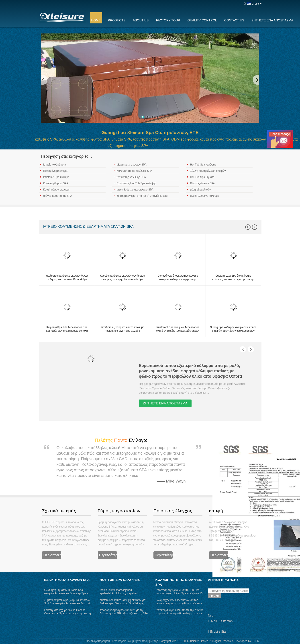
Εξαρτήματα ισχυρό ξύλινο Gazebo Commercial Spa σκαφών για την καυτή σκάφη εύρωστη (68, 613)
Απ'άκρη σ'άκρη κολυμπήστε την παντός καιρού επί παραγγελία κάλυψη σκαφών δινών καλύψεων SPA (180, 613)
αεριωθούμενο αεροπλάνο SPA (135, 190)
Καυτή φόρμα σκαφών (56, 190)
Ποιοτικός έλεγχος (173, 511)
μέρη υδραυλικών (201, 190)
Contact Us (234, 20)
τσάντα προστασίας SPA (58, 196)
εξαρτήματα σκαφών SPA (132, 165)
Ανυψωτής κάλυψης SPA (131, 177)
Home (96, 20)
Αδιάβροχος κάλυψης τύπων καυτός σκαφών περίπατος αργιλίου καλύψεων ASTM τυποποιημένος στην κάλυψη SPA (179, 605)
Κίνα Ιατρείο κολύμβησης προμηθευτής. (136, 641)
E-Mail (212, 621)
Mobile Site (217, 632)
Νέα (211, 615)
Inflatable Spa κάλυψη (56, 177)
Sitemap (227, 621)
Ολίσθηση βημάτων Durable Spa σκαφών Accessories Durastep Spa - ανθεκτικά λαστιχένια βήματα (66, 593)
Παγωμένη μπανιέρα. (56, 171)
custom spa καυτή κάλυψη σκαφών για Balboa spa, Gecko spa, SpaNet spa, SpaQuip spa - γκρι (123, 603)
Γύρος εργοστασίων (119, 511)
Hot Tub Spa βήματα (202, 177)
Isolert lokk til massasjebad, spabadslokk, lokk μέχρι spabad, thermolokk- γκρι (119, 593)
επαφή (216, 511)
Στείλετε (214, 596)
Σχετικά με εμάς (59, 511)
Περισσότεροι (52, 555)
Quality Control (202, 20)
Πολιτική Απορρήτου (98, 641)
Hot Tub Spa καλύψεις (203, 165)
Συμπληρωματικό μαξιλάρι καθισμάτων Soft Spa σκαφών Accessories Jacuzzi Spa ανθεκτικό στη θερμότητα (67, 603)
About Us (141, 20)
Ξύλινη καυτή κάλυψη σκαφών (208, 171)
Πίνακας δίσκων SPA (203, 183)
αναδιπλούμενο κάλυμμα (205, 196)
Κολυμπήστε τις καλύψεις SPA (135, 171)
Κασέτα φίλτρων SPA (56, 183)
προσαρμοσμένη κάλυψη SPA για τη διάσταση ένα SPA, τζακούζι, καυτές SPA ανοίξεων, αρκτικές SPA (124, 613)
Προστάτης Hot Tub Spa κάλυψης (137, 183)
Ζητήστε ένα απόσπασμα (272, 20)
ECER (255, 641)
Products (117, 20)
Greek (255, 4)
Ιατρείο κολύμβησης (55, 165)
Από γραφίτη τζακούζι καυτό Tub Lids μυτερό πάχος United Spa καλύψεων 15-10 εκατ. (180, 593)
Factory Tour (168, 20)
